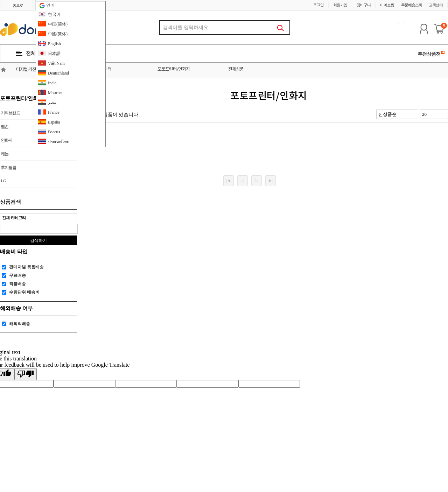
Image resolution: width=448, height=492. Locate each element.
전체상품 (236, 69)
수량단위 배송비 (24, 292)
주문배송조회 (412, 5)
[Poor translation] (26, 374)
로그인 (318, 5)
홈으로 (18, 5)
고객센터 (436, 5)
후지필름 (8, 168)
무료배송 (17, 275)
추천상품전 (431, 54)
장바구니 (364, 5)
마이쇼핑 (387, 5)
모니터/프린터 (99, 69)
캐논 (5, 154)
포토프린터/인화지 (174, 69)
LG (3, 181)
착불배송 (17, 284)
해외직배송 (20, 324)
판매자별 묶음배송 (26, 267)
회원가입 (340, 5)
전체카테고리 (36, 53)
